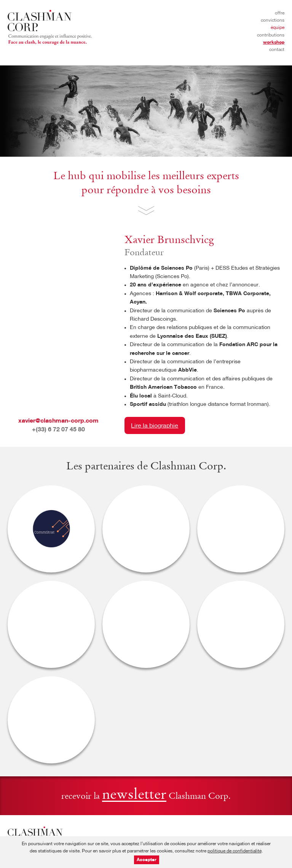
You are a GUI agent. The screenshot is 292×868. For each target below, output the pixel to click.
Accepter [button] (147, 860)
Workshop (274, 43)
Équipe (278, 28)
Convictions (273, 21)
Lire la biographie (155, 426)
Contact (277, 50)
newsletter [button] (134, 796)
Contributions (271, 35)
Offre (280, 13)
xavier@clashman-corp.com (58, 421)
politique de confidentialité (235, 851)
